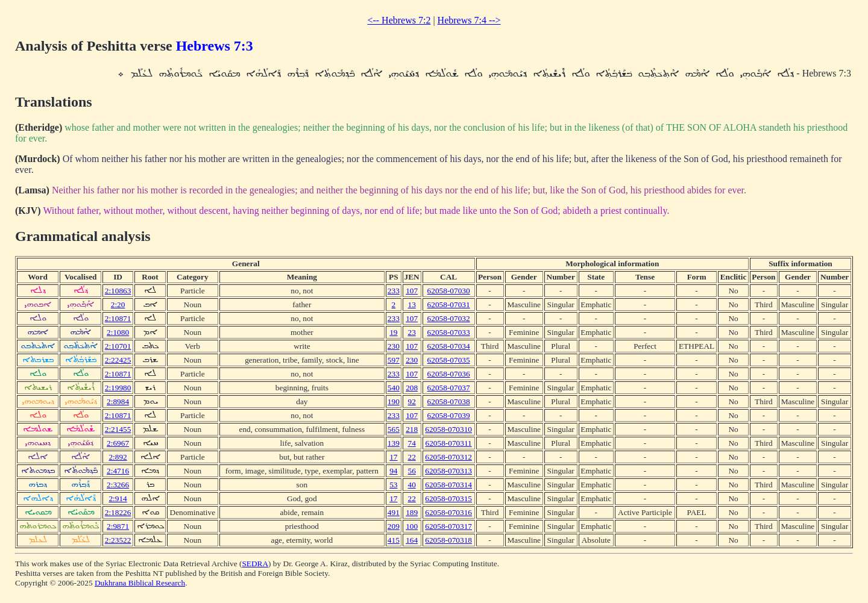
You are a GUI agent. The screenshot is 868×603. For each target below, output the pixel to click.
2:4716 (118, 471)
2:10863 (118, 291)
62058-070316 (448, 512)
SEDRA (255, 564)
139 (394, 443)
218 (412, 429)
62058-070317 (448, 526)
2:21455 (118, 429)
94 (393, 471)
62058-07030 (449, 291)
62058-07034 (449, 346)
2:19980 (118, 388)
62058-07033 (449, 332)
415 (394, 540)
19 (393, 332)
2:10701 (118, 346)
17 (393, 457)
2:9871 (118, 526)
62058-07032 (449, 318)
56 (411, 471)
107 (412, 291)
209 (394, 526)
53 (393, 485)
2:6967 (118, 443)
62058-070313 (448, 471)
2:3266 (118, 485)
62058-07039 (449, 415)
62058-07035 (449, 360)
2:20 (118, 305)
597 (394, 360)
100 (412, 526)
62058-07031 (449, 305)
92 (411, 401)
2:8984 (118, 401)
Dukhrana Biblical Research (140, 583)
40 (411, 485)
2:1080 (118, 332)
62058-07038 (449, 401)
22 (411, 457)
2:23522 (118, 540)
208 (412, 388)
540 (394, 388)
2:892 (118, 457)
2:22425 (118, 360)
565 (394, 429)
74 (411, 443)
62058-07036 (449, 374)
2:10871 (118, 318)
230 (394, 346)
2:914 (118, 498)
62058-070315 (448, 498)
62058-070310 (448, 429)
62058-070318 (448, 540)
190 (394, 401)
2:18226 (118, 512)
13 (411, 305)
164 (412, 540)
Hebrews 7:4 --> (469, 20)
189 (412, 512)
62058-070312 (448, 457)
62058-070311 (449, 443)
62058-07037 (449, 388)
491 (394, 512)
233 (394, 291)
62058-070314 (448, 485)
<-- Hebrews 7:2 (399, 20)
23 (411, 332)
